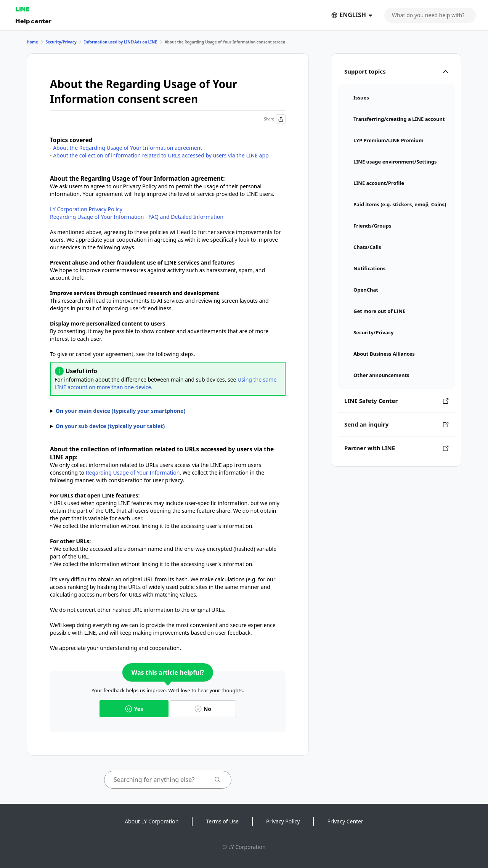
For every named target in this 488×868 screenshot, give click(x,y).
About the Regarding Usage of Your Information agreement (128, 148)
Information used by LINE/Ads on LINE (121, 42)
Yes (134, 709)
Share (275, 119)
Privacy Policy (283, 821)
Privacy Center (345, 821)
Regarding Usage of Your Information (133, 473)
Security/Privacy (61, 42)
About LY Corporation (152, 821)
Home (32, 42)
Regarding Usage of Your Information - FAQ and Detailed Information (137, 217)
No (203, 709)
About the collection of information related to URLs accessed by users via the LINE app (161, 155)
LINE (22, 9)
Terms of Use (222, 821)
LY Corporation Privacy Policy (86, 209)
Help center (33, 21)
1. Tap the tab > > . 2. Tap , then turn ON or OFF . (168, 411)
